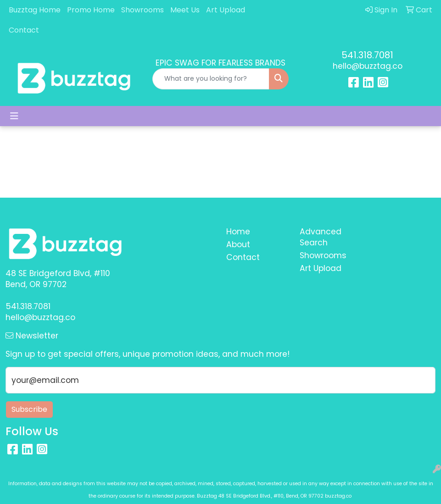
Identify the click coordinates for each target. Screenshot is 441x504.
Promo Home (91, 10)
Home (238, 232)
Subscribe (29, 409)
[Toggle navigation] (14, 116)
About (238, 244)
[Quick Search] (211, 79)
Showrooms (142, 10)
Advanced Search (321, 237)
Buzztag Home (35, 10)
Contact (24, 30)
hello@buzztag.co (368, 66)
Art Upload (226, 10)
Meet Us (185, 10)
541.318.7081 (367, 55)
